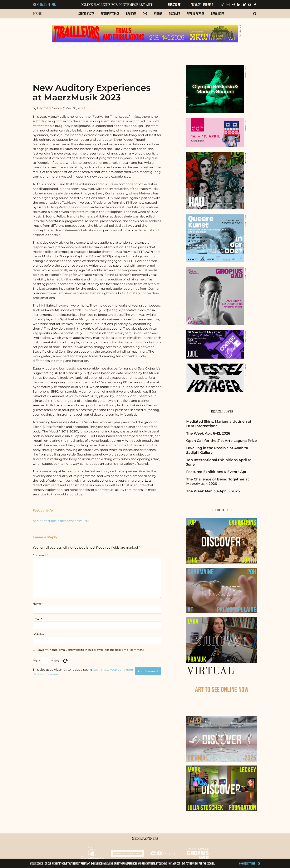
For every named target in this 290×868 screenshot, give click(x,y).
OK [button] (259, 863)
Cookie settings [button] (247, 863)
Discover (174, 14)
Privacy (196, 5)
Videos (158, 14)
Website (38, 634)
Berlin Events (196, 14)
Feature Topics (110, 14)
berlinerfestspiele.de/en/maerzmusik (61, 521)
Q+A (145, 14)
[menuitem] (86, 16)
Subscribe (174, 5)
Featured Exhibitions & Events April (217, 472)
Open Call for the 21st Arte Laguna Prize (221, 441)
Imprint (208, 5)
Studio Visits (86, 14)
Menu (38, 14)
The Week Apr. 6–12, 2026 (208, 433)
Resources (218, 14)
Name (38, 604)
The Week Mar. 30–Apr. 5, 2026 (213, 491)
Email (37, 619)
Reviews (131, 14)
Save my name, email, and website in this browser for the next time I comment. (91, 650)
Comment (40, 555)
